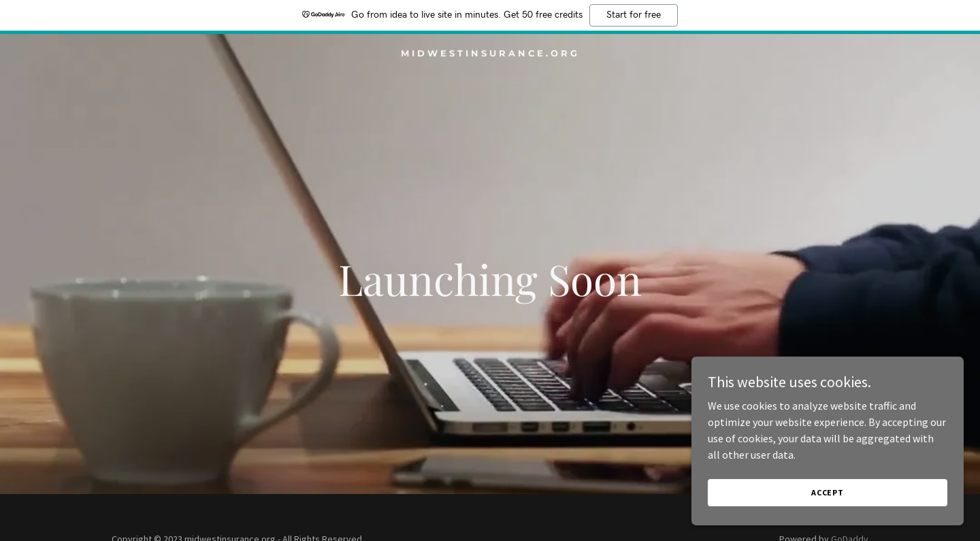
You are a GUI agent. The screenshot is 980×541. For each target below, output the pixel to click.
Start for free (634, 15)
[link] (490, 52)
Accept (828, 492)
